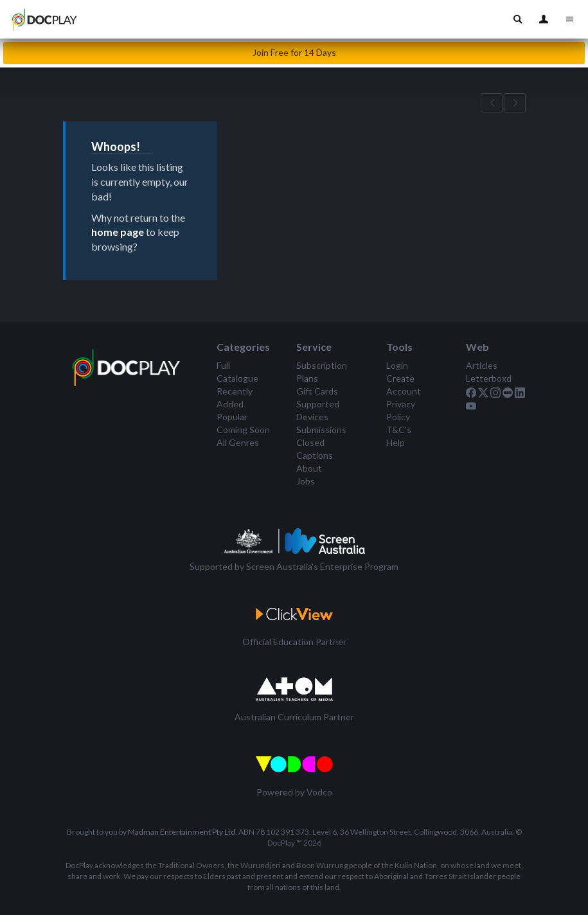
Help (396, 442)
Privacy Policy (401, 410)
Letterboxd (489, 378)
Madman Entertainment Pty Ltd (182, 832)
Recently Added (235, 397)
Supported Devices (318, 410)
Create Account (404, 385)
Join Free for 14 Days (294, 52)
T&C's (399, 430)
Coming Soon (243, 430)
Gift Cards (317, 391)
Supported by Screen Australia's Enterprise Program (294, 566)
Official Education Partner (294, 642)
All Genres (238, 442)
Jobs (306, 481)
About (309, 468)
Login (397, 365)
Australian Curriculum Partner (294, 717)
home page (118, 232)
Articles (482, 365)
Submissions (321, 430)
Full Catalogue (237, 372)
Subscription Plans (322, 372)
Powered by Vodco (294, 792)
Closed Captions (315, 449)
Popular (232, 417)
